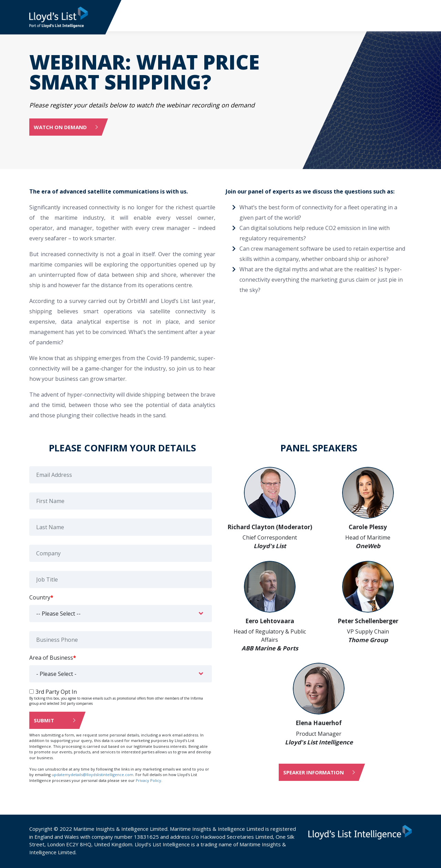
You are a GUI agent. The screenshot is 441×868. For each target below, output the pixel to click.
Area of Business (53, 657)
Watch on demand (60, 127)
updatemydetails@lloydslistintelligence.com (93, 774)
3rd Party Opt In (56, 691)
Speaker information (314, 772)
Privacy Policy (148, 780)
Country (41, 597)
